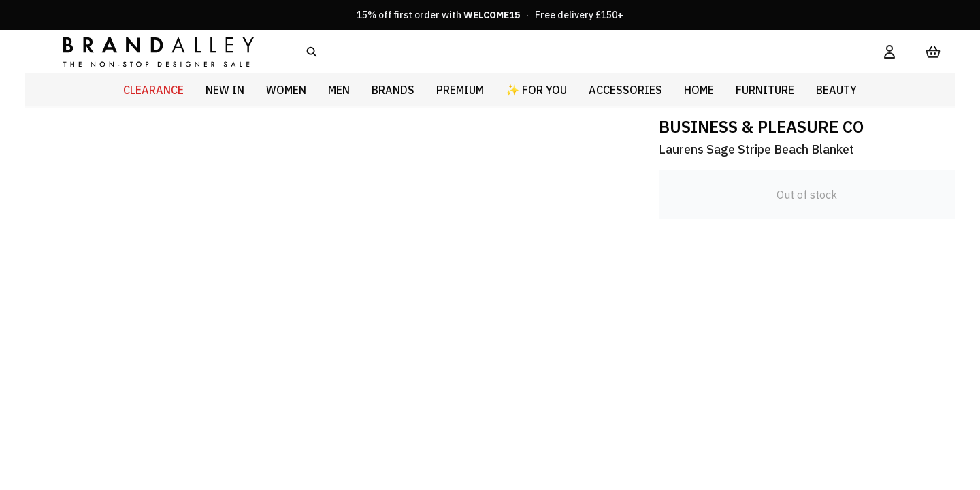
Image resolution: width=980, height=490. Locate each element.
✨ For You (536, 90)
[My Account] (889, 52)
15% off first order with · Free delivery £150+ (490, 15)
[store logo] (148, 51)
